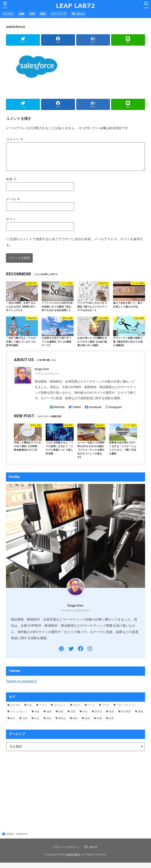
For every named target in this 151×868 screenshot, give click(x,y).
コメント (15, 139)
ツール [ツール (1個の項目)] (91, 710)
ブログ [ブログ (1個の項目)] (106, 710)
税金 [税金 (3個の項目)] (49, 723)
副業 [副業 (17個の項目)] (61, 717)
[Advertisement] (39, 792)
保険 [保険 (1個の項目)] (37, 717)
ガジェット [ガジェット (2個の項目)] (60, 710)
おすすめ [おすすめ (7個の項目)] (15, 710)
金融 (21, 14)
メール (13, 204)
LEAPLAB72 (73, 860)
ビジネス (8, 14)
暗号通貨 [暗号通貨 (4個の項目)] (126, 717)
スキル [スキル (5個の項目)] (77, 710)
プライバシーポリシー (66, 852)
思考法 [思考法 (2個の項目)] (98, 717)
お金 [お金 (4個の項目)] (30, 710)
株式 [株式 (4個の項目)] (13, 723)
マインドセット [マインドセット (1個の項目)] (19, 717)
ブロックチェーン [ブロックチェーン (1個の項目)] (126, 710)
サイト (11, 224)
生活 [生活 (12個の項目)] (37, 723)
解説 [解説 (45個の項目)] (75, 723)
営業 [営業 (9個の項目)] (73, 717)
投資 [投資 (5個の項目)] (112, 717)
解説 (43, 14)
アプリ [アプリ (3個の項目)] (43, 710)
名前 (11, 184)
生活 (32, 14)
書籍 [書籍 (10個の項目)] (141, 717)
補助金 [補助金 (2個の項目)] (62, 723)
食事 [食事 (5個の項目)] (111, 723)
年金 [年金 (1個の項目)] (85, 717)
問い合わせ (78, 14)
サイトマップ (59, 14)
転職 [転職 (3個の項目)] (99, 723)
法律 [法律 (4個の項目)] (25, 723)
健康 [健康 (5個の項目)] (49, 717)
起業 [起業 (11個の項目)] (87, 723)
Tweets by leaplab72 (21, 686)
